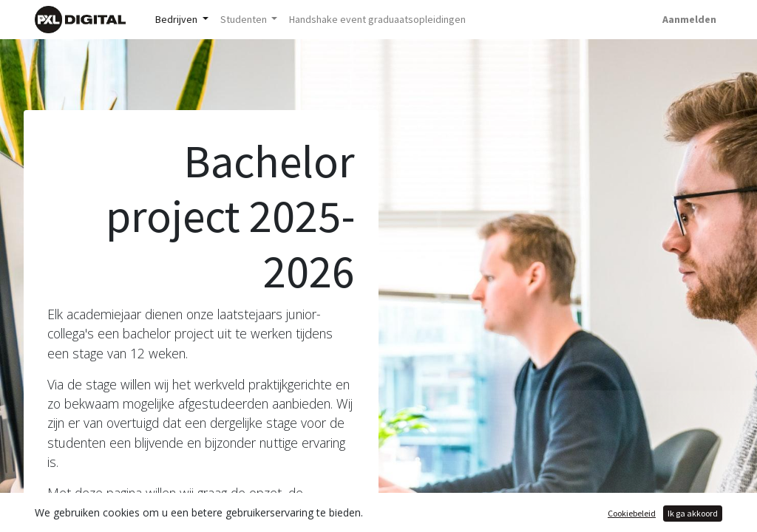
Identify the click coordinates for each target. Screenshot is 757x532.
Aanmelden (689, 19)
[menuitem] (377, 20)
